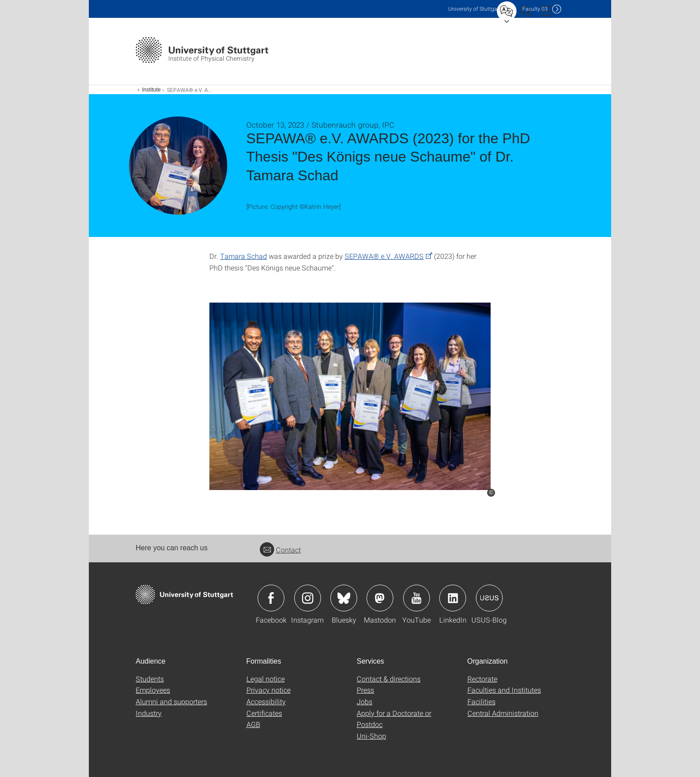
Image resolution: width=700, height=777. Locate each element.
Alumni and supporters (171, 701)
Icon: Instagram (308, 598)
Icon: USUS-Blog (489, 598)
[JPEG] (350, 396)
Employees (153, 690)
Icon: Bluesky (344, 598)
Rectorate (482, 679)
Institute (151, 90)
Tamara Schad (244, 256)
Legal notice (266, 679)
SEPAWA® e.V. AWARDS (384, 256)
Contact (280, 550)
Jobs (365, 701)
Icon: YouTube (417, 598)
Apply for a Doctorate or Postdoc (394, 719)
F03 (535, 9)
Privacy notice (269, 690)
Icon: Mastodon (380, 598)
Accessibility (266, 701)
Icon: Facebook (271, 598)
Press (365, 690)
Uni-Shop (371, 736)
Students (150, 679)
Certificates (264, 713)
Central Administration (503, 713)
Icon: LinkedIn (453, 598)
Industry (149, 713)
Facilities (481, 701)
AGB (253, 724)
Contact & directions (389, 679)
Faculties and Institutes (504, 690)
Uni (475, 9)
